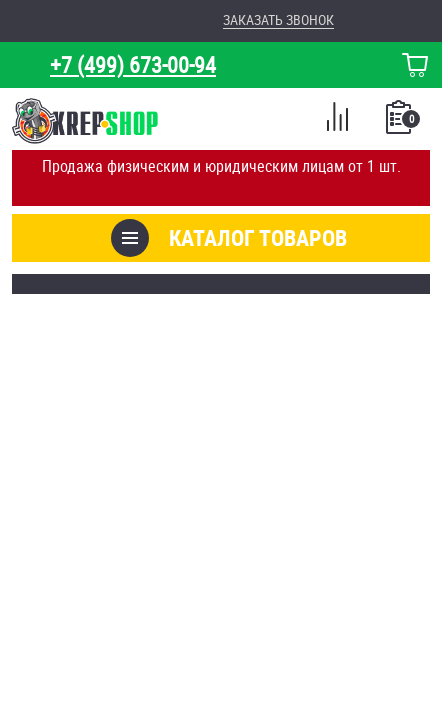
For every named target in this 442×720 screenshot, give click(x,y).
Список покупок (400, 123)
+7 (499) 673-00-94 (133, 64)
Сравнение (337, 120)
